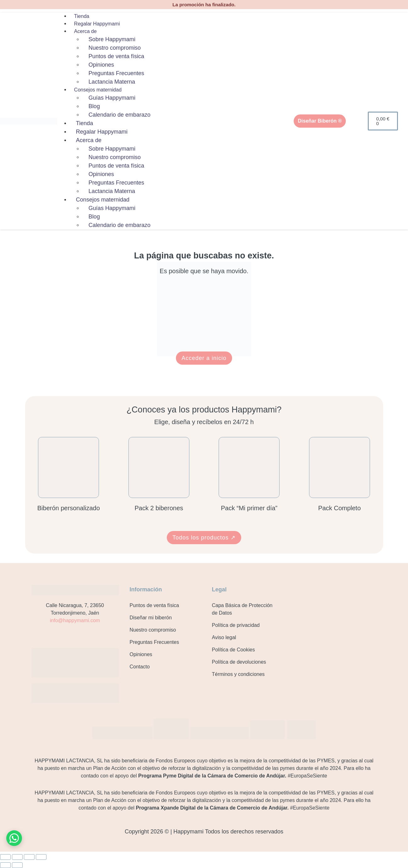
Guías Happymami (112, 98)
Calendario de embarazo (120, 115)
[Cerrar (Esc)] (41, 857)
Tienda (82, 16)
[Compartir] (29, 857)
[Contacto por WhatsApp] (14, 838)
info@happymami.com (75, 620)
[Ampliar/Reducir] (5, 857)
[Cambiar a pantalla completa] (17, 857)
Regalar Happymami (97, 24)
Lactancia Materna (112, 82)
